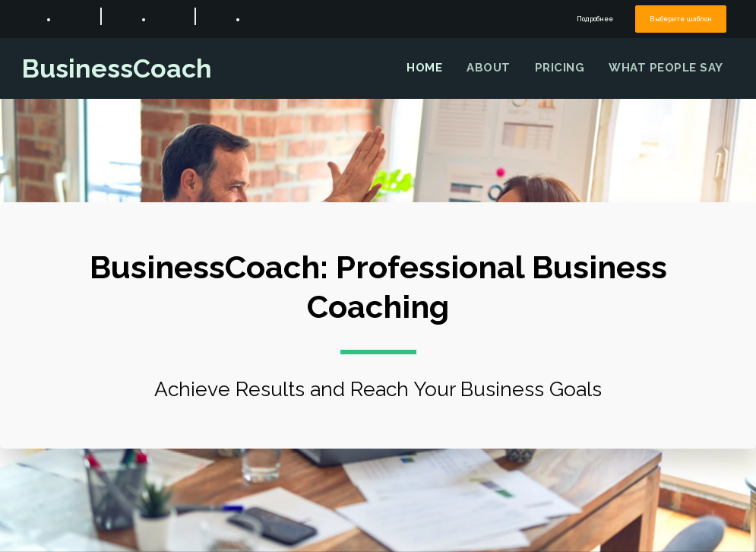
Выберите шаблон (682, 19)
